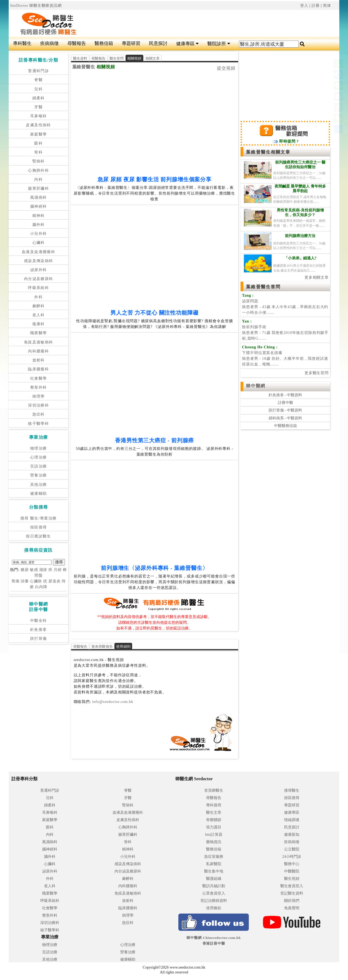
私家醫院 (214, 864)
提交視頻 (226, 68)
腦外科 (39, 225)
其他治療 (39, 485)
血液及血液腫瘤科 (38, 252)
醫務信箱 (104, 43)
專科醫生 (22, 43)
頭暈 (25, 581)
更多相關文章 (317, 277)
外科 (38, 297)
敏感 (34, 570)
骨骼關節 (214, 820)
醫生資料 (80, 58)
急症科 (39, 414)
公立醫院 (292, 849)
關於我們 (292, 901)
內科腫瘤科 (38, 351)
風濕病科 (39, 197)
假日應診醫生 (38, 536)
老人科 (39, 315)
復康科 (39, 324)
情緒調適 (292, 820)
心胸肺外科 (38, 170)
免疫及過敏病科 (39, 342)
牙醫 (38, 107)
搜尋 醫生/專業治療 (38, 518)
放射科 (39, 360)
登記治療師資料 (214, 901)
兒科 (38, 89)
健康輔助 (39, 494)
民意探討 (158, 43)
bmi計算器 (214, 835)
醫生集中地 (214, 871)
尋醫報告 (77, 43)
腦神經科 (39, 206)
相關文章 (153, 58)
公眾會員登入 (214, 893)
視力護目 (214, 827)
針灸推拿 (39, 630)
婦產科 (39, 98)
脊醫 (38, 80)
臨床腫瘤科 (38, 369)
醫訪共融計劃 (214, 886)
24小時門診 (292, 857)
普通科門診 (38, 71)
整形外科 (39, 387)
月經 (58, 570)
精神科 (39, 216)
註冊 (316, 6)
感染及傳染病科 (39, 261)
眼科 (38, 143)
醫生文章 (214, 812)
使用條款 (214, 908)
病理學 (39, 396)
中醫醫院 (292, 871)
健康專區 (187, 44)
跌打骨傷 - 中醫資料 (285, 410)
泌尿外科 (39, 270)
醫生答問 (117, 58)
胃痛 (15, 581)
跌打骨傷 (39, 639)
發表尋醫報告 (102, 646)
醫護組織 (214, 879)
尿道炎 (55, 581)
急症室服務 (214, 857)
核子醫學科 (38, 424)
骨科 (38, 152)
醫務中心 (292, 864)
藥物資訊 (214, 842)
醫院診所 (219, 44)
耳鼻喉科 (39, 116)
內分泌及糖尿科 (39, 279)
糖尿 (25, 570)
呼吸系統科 (38, 288)
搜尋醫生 (292, 790)
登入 (304, 6)
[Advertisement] (202, 23)
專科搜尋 (214, 805)
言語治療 (39, 466)
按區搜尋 (39, 527)
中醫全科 (39, 621)
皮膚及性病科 (38, 125)
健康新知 (292, 835)
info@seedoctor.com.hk (112, 702)
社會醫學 (39, 378)
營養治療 (39, 475)
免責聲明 (292, 908)
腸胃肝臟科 (38, 188)
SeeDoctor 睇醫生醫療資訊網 (36, 6)
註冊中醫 (285, 403)
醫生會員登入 (292, 886)
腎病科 (39, 161)
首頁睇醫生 (214, 790)
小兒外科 (39, 234)
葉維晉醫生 (84, 67)
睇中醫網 (256, 386)
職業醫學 (39, 333)
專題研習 (131, 43)
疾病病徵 (49, 43)
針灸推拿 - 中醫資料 (285, 395)
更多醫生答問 (317, 373)
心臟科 (39, 243)
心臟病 (36, 581)
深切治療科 (38, 405)
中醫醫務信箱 (285, 426)
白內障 (41, 587)
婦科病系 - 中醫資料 (285, 418)
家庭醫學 (39, 134)
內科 (38, 179)
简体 (327, 6)
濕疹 (43, 570)
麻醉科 (39, 306)
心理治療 (39, 457)
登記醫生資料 (292, 893)
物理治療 (39, 448)
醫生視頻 (292, 879)
